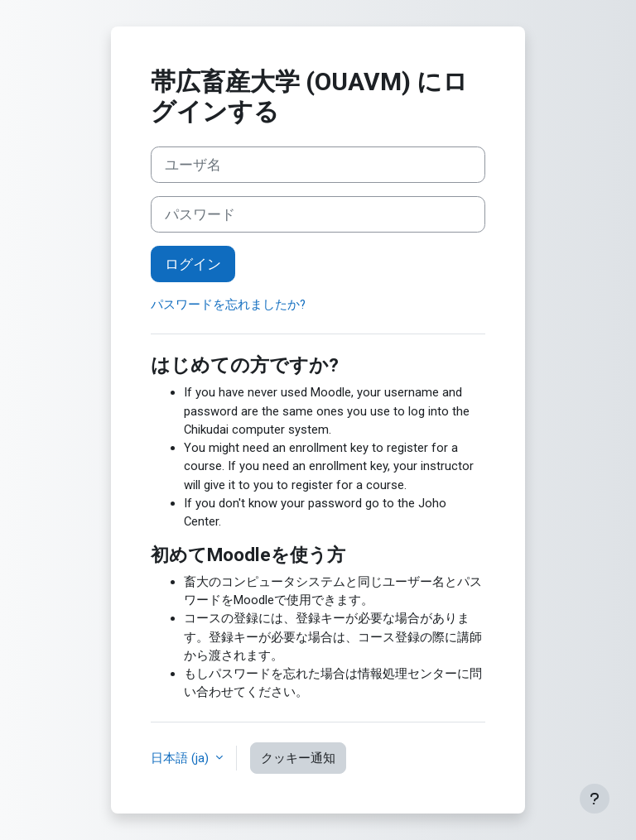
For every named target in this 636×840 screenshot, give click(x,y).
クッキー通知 (298, 758)
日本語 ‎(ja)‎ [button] (181, 758)
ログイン (193, 264)
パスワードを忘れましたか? (228, 305)
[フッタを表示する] (595, 799)
